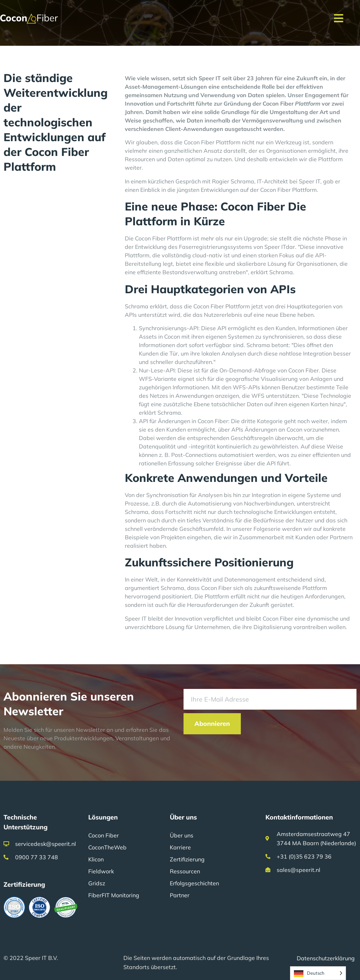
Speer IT (275, 247)
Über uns (182, 835)
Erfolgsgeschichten (194, 883)
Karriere (180, 847)
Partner (180, 895)
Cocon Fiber (104, 835)
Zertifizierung (187, 859)
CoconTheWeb (107, 847)
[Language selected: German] (318, 973)
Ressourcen (185, 871)
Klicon (96, 859)
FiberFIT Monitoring (114, 895)
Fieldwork (101, 871)
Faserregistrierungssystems (216, 247)
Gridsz (97, 883)
